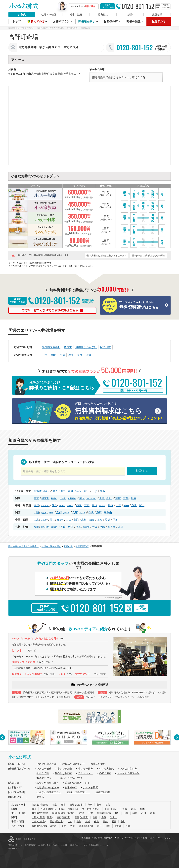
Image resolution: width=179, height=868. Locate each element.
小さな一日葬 (86, 769)
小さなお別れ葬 (128, 769)
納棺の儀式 (105, 773)
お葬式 (22, 15)
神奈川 (45, 498)
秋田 (87, 491)
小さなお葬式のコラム (49, 792)
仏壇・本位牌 (49, 15)
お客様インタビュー (48, 787)
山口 (69, 520)
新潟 (95, 505)
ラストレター (86, 773)
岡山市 (60, 520)
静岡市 (62, 506)
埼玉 (82, 498)
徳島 (92, 520)
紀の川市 (105, 347)
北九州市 (45, 527)
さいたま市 (91, 498)
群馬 (126, 498)
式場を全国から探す (48, 783)
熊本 (79, 527)
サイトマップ (164, 838)
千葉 (102, 498)
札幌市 (46, 491)
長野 (111, 505)
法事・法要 (76, 15)
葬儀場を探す (87, 21)
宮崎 (102, 527)
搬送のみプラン (45, 778)
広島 (36, 520)
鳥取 (76, 520)
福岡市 (54, 527)
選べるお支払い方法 (71, 778)
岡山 (52, 520)
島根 (84, 520)
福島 (102, 491)
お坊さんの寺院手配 (128, 773)
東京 (36, 498)
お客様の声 (111, 21)
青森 (55, 491)
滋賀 (89, 355)
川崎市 (63, 498)
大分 (95, 527)
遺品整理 (157, 15)
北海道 (38, 491)
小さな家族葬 (65, 769)
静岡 (54, 505)
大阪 (53, 355)
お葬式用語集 (103, 792)
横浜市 (54, 498)
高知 (100, 520)
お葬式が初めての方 (73, 764)
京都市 (66, 513)
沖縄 (121, 527)
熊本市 (86, 527)
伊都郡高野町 (42, 74)
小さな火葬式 (106, 769)
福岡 (36, 527)
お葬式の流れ (98, 764)
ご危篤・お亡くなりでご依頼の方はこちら (52, 310)
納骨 (130, 15)
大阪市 (44, 513)
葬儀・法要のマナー (78, 792)
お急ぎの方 (159, 21)
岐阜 (79, 505)
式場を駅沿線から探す (77, 783)
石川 (134, 505)
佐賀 (71, 527)
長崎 (63, 527)
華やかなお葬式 (64, 773)
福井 (126, 505)
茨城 (118, 498)
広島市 (44, 520)
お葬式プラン (62, 21)
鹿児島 (111, 527)
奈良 (80, 355)
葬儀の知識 (134, 21)
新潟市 (102, 506)
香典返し (103, 15)
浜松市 (70, 506)
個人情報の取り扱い (104, 838)
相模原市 (72, 498)
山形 (94, 491)
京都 (62, 355)
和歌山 (108, 512)
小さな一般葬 (44, 769)
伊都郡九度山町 (51, 347)
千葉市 (109, 498)
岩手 (63, 491)
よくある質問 (90, 787)
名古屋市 (45, 506)
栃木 (134, 498)
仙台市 (78, 491)
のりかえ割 (43, 773)
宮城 (71, 491)
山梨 (118, 505)
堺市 (51, 513)
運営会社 (86, 838)
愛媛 (107, 520)
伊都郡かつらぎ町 (86, 347)
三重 (45, 355)
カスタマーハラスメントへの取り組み (136, 838)
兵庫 (71, 355)
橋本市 (68, 347)
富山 (142, 505)
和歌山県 (28, 74)
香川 (115, 520)
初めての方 (38, 21)
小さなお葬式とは (46, 764)
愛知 (36, 505)
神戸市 (82, 513)
